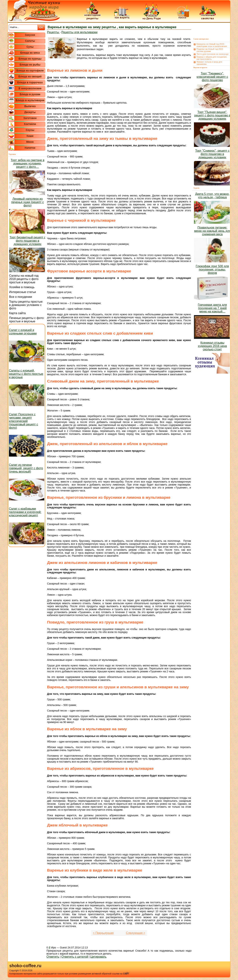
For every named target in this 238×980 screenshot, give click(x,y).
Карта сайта (17, 313)
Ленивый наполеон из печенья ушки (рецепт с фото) (27, 202)
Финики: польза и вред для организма (209, 63)
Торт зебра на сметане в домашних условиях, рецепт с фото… (27, 163)
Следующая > (135, 933)
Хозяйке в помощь (22, 287)
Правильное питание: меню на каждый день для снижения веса (212, 231)
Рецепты (53, 32)
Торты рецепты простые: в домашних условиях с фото (26, 305)
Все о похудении (21, 297)
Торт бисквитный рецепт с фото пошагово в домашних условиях (27, 241)
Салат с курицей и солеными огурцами (23, 332)
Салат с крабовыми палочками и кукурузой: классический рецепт (25, 512)
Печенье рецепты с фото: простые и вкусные (27, 320)
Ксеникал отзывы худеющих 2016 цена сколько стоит (212, 346)
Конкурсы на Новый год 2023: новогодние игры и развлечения (212, 45)
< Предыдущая (103, 933)
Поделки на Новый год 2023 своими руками (210, 50)
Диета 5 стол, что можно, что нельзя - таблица (212, 196)
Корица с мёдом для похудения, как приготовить (212, 58)
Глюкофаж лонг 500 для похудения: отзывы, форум (212, 270)
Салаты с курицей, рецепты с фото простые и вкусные (26, 374)
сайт (126, 973)
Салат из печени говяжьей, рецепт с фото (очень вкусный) (26, 468)
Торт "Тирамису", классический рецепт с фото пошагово (212, 77)
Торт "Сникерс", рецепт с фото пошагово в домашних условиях (212, 154)
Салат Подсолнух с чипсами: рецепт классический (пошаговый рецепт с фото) (24, 421)
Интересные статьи (22, 292)
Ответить (53, 957)
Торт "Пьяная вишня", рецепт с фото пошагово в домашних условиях (212, 115)
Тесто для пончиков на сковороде (213, 54)
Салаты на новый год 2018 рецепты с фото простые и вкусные (24, 279)
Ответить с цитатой (75, 957)
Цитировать (98, 957)
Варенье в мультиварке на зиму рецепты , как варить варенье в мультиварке (112, 27)
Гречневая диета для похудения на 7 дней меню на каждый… (212, 308)
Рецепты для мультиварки (79, 32)
